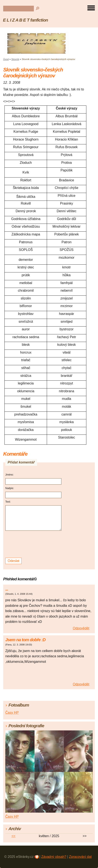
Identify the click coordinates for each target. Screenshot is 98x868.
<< (13, 836)
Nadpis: (10, 488)
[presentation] (34, 544)
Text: (8, 502)
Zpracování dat (80, 857)
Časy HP (12, 713)
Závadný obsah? (54, 857)
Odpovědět (81, 628)
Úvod (6, 59)
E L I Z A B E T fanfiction (26, 20)
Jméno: (9, 475)
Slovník (15, 59)
